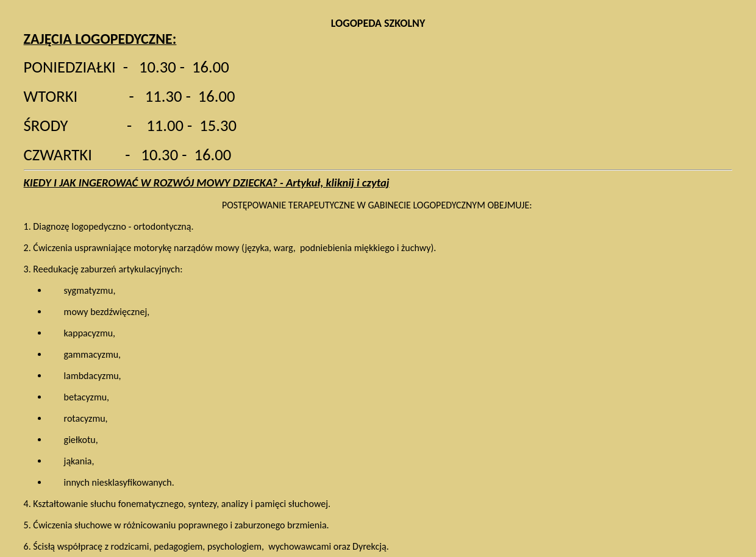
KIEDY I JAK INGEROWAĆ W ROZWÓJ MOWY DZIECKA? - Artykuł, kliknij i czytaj (207, 183)
